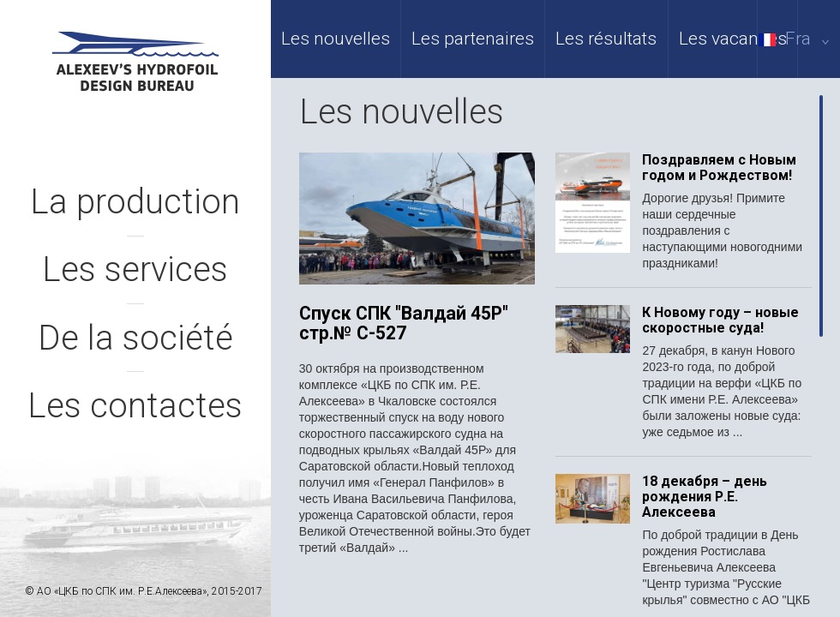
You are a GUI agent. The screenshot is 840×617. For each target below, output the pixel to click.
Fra (797, 39)
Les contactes (135, 406)
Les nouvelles (336, 39)
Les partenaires (473, 39)
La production (135, 202)
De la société (135, 338)
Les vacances (733, 39)
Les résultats (606, 39)
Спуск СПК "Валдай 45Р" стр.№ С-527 (404, 324)
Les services (135, 270)
